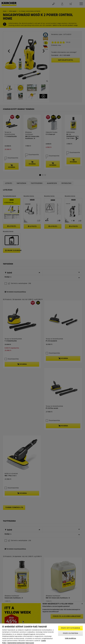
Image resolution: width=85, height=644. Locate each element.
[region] (42, 634)
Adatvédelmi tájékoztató (16, 643)
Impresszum (30, 643)
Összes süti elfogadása (70, 628)
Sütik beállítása (70, 638)
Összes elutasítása (70, 633)
